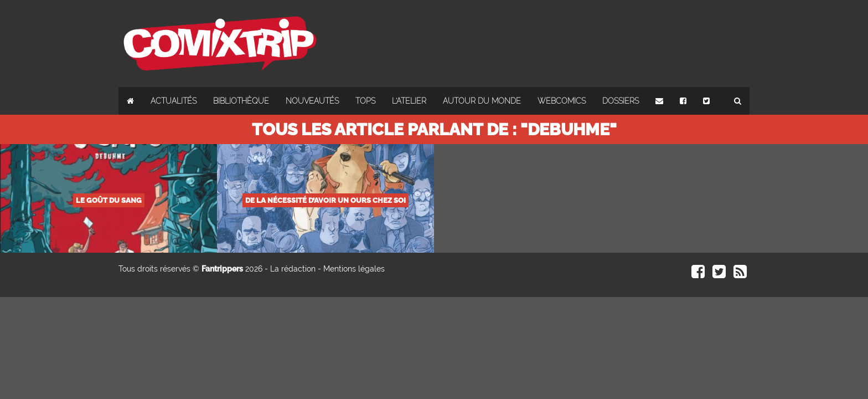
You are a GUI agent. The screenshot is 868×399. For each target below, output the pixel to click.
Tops (365, 101)
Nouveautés (312, 101)
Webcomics (562, 101)
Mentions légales (354, 269)
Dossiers (621, 101)
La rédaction (293, 269)
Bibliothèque (241, 101)
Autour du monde (482, 101)
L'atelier (409, 101)
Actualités (174, 101)
